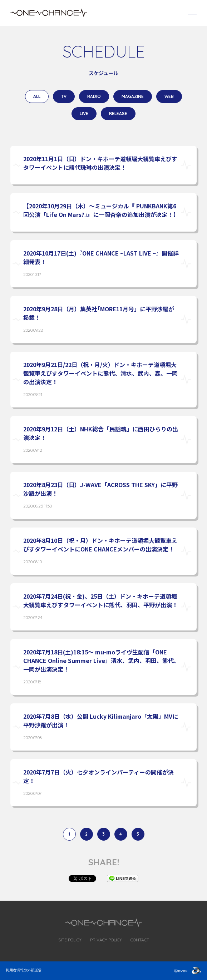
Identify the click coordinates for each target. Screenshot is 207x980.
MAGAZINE (133, 96)
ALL (37, 96)
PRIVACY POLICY (106, 940)
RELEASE (118, 113)
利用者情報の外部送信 (24, 970)
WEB (169, 96)
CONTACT (140, 940)
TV (64, 96)
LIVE (84, 113)
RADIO (94, 96)
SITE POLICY (70, 940)
